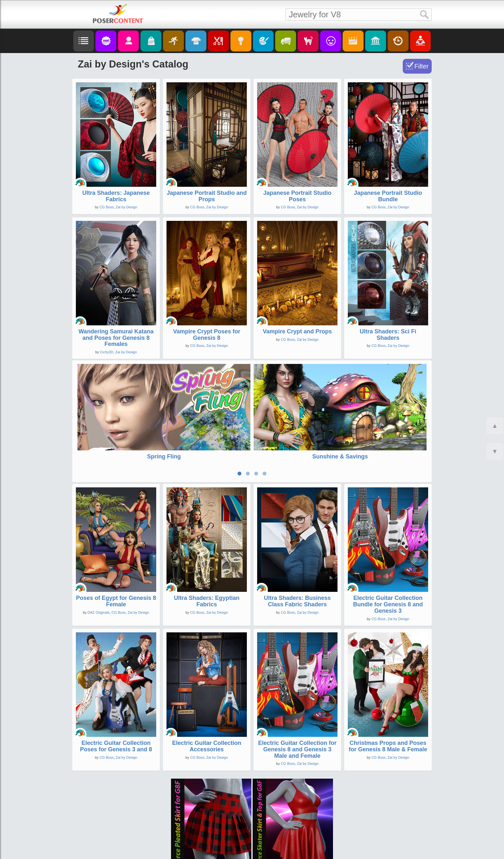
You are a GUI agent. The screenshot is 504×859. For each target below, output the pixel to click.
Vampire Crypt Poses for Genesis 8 (207, 335)
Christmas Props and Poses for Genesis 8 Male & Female (388, 704)
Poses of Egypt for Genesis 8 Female (116, 559)
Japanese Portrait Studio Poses (297, 196)
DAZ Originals (98, 570)
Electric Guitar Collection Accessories (207, 704)
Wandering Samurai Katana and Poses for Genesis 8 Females (116, 338)
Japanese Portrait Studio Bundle (388, 196)
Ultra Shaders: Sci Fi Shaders (388, 335)
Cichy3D (107, 352)
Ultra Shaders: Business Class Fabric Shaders (297, 559)
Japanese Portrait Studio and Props (207, 196)
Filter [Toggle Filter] (421, 66)
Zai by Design (126, 207)
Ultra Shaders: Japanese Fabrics (116, 196)
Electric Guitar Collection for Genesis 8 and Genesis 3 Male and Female (297, 707)
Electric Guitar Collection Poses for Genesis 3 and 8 (116, 704)
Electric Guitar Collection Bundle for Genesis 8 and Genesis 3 (388, 562)
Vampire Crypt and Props (297, 331)
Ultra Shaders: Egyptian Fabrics (207, 559)
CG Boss (107, 207)
